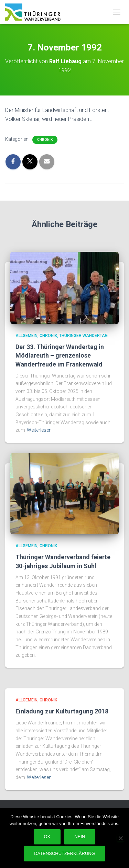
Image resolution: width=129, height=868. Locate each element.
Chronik (45, 140)
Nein (80, 837)
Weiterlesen (39, 430)
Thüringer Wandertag (83, 336)
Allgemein (26, 336)
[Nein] (120, 838)
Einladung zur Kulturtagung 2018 (62, 711)
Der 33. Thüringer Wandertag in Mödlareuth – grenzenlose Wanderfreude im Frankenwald (60, 355)
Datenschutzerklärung (64, 853)
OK (47, 837)
